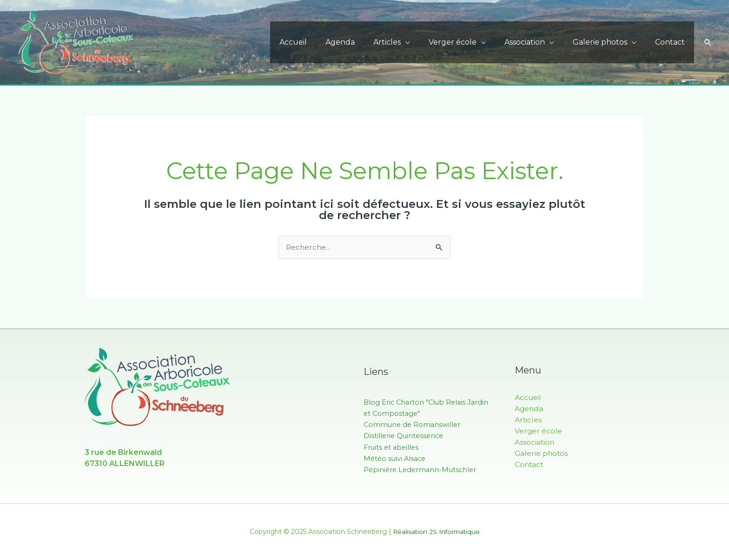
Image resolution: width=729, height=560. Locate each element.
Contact (672, 42)
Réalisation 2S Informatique (436, 532)
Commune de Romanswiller (413, 425)
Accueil (317, 42)
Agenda (361, 42)
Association (534, 42)
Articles (404, 42)
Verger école (466, 42)
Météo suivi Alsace (396, 458)
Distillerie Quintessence (405, 436)
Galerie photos (606, 42)
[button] (708, 42)
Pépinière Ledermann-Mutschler (422, 470)
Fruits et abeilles (392, 447)
